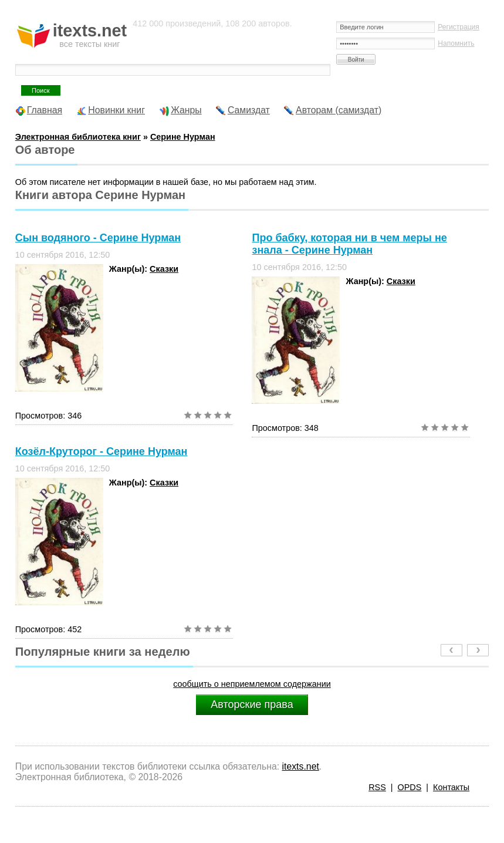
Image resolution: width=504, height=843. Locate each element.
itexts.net (300, 766)
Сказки (164, 269)
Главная (45, 110)
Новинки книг (116, 110)
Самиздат (249, 110)
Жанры (186, 110)
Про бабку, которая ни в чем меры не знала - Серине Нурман (349, 244)
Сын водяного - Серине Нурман (98, 238)
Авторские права (252, 704)
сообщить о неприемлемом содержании (252, 684)
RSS (377, 787)
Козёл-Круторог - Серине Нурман (102, 451)
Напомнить (456, 43)
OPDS (410, 787)
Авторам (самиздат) (339, 110)
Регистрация (459, 27)
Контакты (451, 787)
